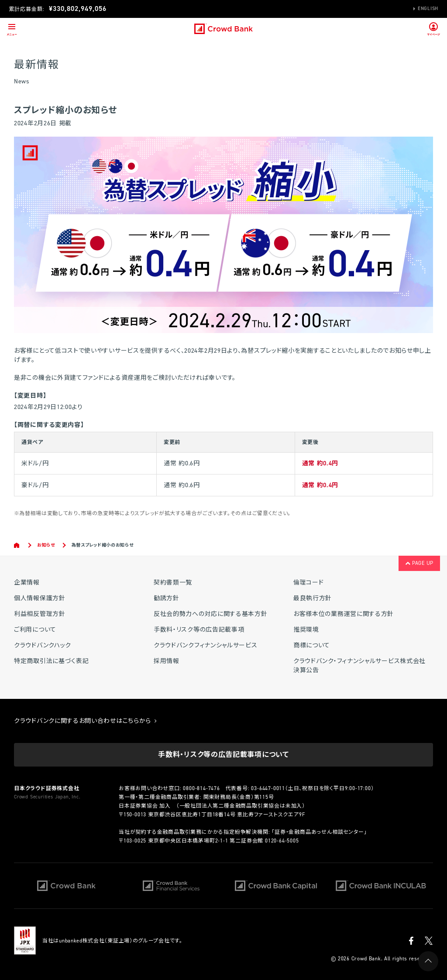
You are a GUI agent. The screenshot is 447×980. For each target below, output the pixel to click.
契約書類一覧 (173, 583)
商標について (312, 645)
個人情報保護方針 (40, 598)
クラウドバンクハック (43, 645)
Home (17, 545)
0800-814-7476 (201, 788)
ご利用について (35, 630)
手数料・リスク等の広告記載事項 (199, 630)
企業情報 (27, 583)
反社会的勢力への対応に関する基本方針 (211, 614)
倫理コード (309, 583)
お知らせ (46, 545)
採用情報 (167, 661)
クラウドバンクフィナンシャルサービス (206, 645)
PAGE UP (419, 563)
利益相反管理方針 (40, 614)
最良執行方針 (313, 598)
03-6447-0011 (268, 788)
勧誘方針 (167, 598)
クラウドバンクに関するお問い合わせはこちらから (86, 721)
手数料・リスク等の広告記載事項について (223, 755)
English (428, 9)
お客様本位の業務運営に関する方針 (344, 614)
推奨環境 (306, 630)
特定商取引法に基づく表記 (51, 661)
